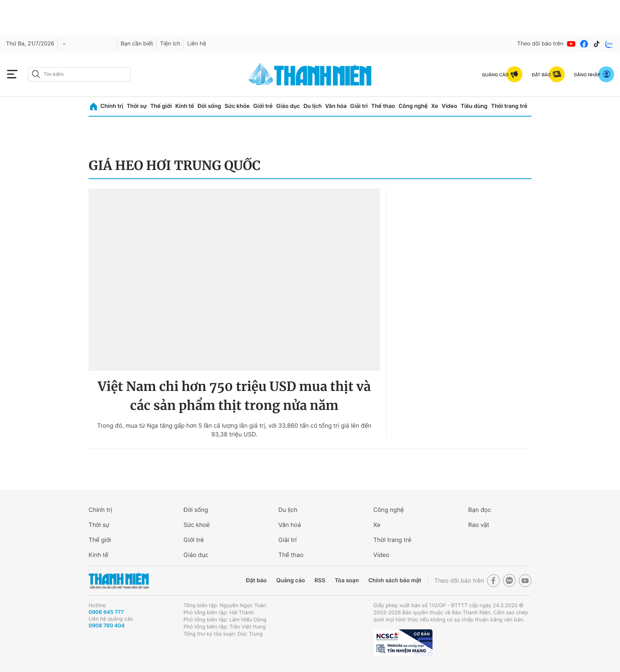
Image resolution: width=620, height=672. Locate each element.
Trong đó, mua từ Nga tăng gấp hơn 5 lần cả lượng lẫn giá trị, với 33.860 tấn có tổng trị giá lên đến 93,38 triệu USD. (234, 430)
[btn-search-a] (36, 74)
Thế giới (161, 106)
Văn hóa (336, 106)
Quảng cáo (290, 580)
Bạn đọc (480, 510)
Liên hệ (197, 44)
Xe (435, 106)
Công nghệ (413, 106)
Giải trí (359, 106)
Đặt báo (256, 580)
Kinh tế (185, 106)
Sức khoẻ (197, 525)
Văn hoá (290, 525)
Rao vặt (479, 525)
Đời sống (209, 106)
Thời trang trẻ (509, 106)
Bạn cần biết (137, 44)
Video (449, 106)
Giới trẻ (263, 106)
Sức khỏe (237, 106)
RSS (320, 580)
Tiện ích (170, 44)
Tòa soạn (347, 580)
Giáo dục (288, 106)
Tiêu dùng (474, 106)
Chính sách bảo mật (395, 580)
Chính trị (112, 106)
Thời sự (137, 106)
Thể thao (383, 106)
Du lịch (312, 106)
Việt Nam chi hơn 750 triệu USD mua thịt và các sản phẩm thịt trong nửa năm (234, 396)
